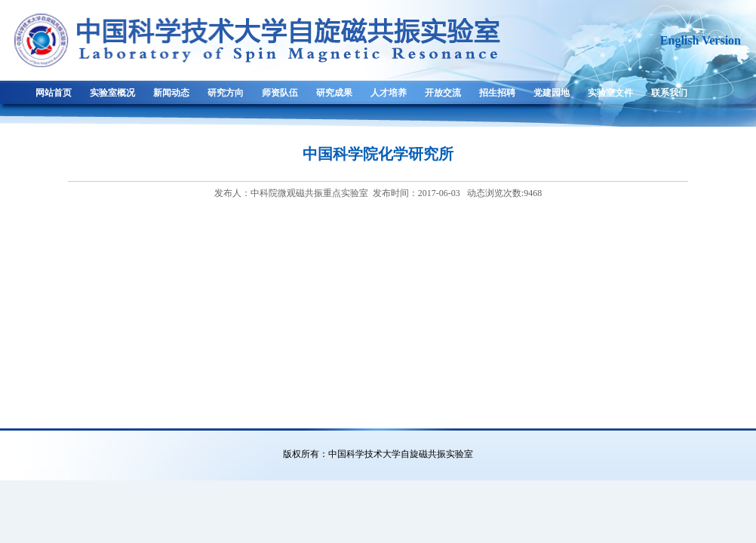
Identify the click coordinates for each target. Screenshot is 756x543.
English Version (701, 40)
